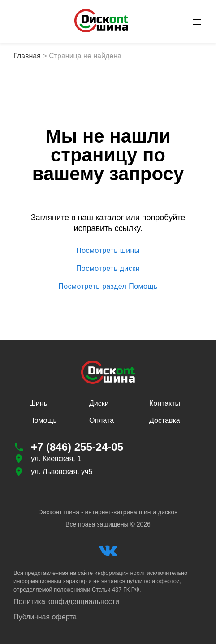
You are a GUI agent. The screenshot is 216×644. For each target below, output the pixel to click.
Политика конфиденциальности (66, 602)
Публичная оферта (45, 617)
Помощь (43, 420)
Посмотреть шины (108, 251)
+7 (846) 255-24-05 (77, 447)
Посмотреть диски (108, 269)
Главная (27, 56)
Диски (99, 403)
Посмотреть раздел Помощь (108, 287)
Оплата (102, 420)
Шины (39, 403)
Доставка (165, 420)
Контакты (165, 403)
